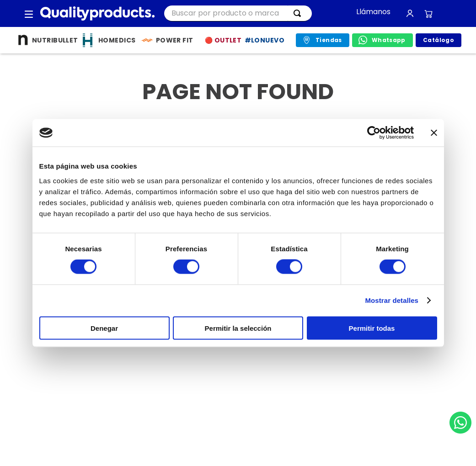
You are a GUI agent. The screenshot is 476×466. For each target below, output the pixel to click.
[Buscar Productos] (299, 13)
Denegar (104, 328)
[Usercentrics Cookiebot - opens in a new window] (374, 133)
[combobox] (238, 13)
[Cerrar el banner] (434, 133)
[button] (29, 14)
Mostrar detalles (392, 300)
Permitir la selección (238, 328)
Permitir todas (372, 328)
